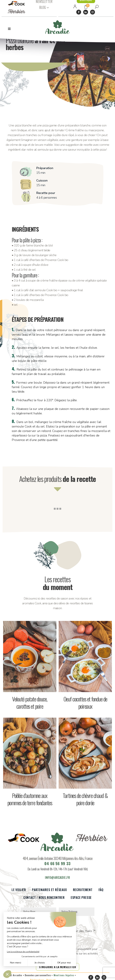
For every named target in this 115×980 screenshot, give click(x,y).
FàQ (101, 892)
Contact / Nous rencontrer (44, 900)
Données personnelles (38, 977)
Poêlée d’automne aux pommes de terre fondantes (30, 799)
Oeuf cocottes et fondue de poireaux (85, 703)
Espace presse (81, 900)
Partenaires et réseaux (49, 892)
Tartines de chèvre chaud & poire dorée (85, 799)
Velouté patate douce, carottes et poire (30, 703)
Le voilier (19, 892)
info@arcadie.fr (57, 880)
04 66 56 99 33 (57, 866)
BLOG (43, 7)
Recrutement (83, 892)
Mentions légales (64, 977)
